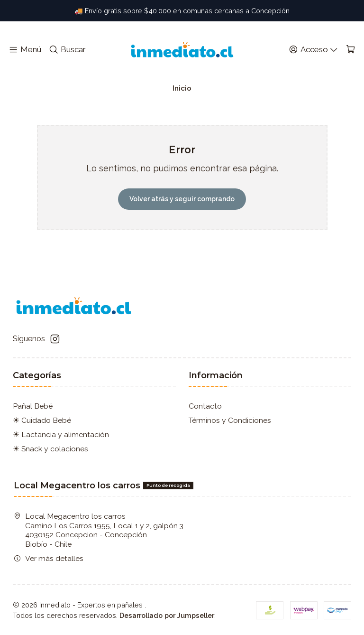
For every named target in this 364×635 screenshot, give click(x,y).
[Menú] (25, 50)
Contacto (205, 406)
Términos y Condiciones (230, 420)
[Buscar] (67, 50)
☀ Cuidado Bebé (42, 420)
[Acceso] (313, 50)
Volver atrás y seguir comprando (182, 199)
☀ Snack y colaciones (50, 449)
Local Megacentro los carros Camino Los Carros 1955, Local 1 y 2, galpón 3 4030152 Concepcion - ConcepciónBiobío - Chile (99, 530)
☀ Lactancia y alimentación (61, 434)
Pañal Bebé (33, 406)
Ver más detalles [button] (49, 558)
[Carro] (350, 50)
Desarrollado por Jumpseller (167, 615)
